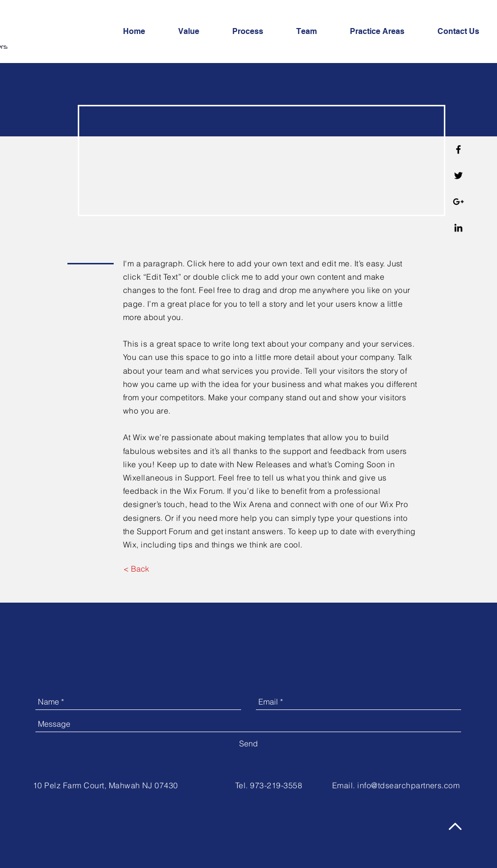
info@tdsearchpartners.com (408, 785)
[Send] (248, 743)
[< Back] (136, 569)
